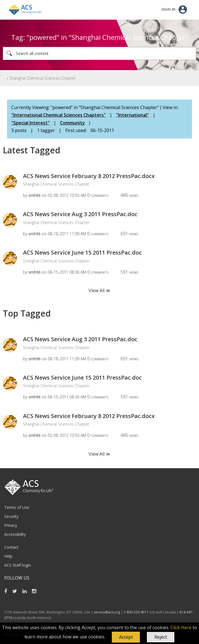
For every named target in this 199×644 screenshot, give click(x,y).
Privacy (11, 525)
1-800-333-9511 (136, 612)
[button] (126, 637)
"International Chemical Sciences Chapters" (58, 115)
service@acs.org (107, 612)
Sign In (168, 9)
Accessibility (15, 534)
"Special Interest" (30, 123)
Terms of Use (17, 507)
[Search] (99, 53)
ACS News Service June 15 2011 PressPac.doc (82, 252)
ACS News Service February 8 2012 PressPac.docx (89, 176)
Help (8, 556)
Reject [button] (161, 637)
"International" (132, 115)
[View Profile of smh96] (34, 195)
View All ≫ (99, 290)
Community (72, 123)
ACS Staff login (18, 565)
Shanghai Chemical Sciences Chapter (42, 78)
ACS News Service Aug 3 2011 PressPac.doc (80, 214)
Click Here (181, 627)
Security (11, 516)
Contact (11, 547)
